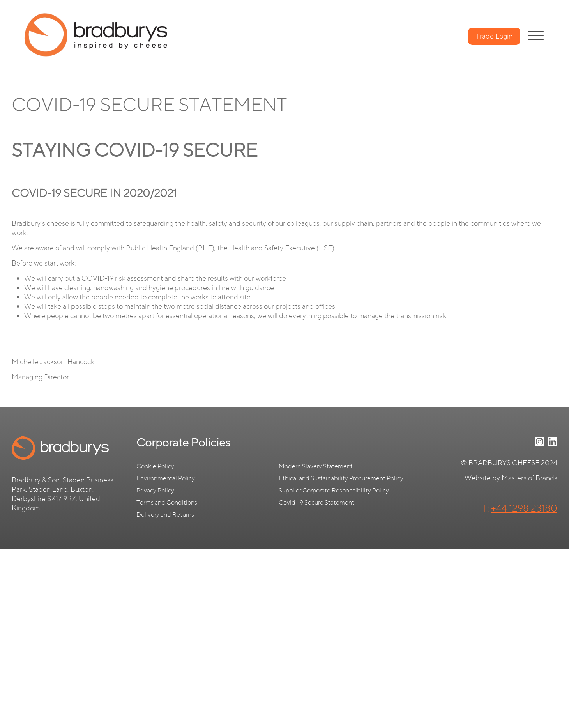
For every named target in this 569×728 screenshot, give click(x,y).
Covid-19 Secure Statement (316, 503)
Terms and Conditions (167, 503)
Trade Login (494, 36)
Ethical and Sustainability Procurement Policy (341, 478)
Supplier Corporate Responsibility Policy (334, 491)
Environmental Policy (166, 478)
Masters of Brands (529, 478)
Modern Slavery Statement (316, 466)
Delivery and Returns (165, 515)
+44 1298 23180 (524, 509)
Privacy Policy (155, 491)
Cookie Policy (155, 466)
